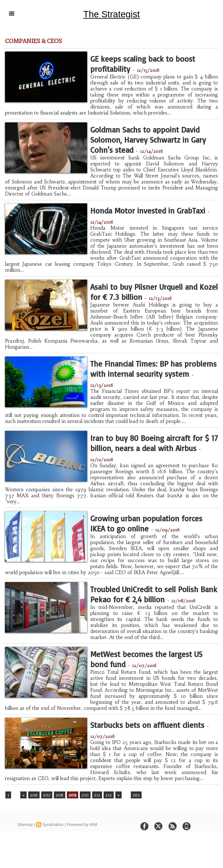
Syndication (53, 852)
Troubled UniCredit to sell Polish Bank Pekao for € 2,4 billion (146, 613)
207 (46, 823)
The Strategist (111, 14)
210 (84, 823)
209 (72, 823)
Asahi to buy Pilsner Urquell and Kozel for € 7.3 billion (147, 296)
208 (59, 823)
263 (134, 823)
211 (96, 823)
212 (107, 823)
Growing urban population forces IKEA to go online (144, 533)
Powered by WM (82, 852)
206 (33, 823)
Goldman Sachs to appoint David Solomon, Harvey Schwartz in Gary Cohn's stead (151, 145)
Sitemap (25, 852)
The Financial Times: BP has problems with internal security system (154, 380)
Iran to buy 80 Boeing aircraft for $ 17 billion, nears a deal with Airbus (151, 459)
